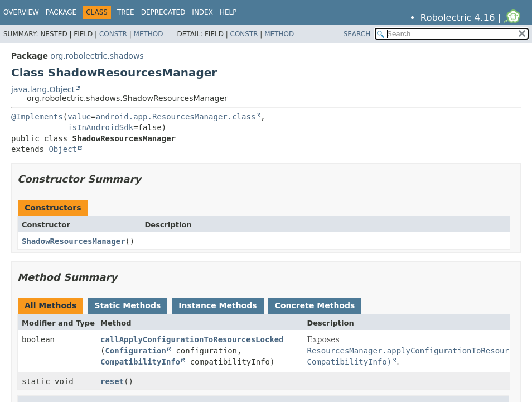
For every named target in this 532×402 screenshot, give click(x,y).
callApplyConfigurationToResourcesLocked (192, 339)
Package (61, 12)
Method (149, 34)
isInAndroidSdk (100, 127)
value (79, 117)
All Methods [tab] (50, 305)
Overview (21, 12)
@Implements (37, 117)
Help (228, 12)
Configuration (136, 351)
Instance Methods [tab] (217, 305)
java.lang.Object (43, 89)
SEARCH (357, 34)
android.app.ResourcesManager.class (176, 117)
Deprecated (163, 12)
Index (202, 12)
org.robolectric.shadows (97, 56)
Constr (113, 34)
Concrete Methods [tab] (315, 305)
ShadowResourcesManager (73, 241)
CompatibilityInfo (140, 362)
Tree (126, 12)
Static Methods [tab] (127, 305)
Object (63, 149)
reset (112, 381)
